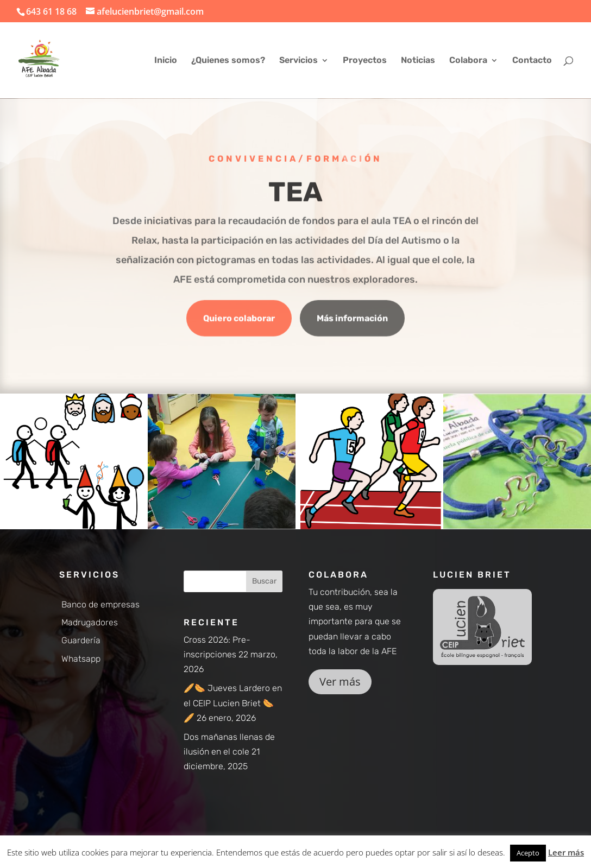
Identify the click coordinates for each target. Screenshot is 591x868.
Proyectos (365, 61)
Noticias (418, 61)
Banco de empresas (100, 604)
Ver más (340, 682)
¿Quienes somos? (228, 61)
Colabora (468, 61)
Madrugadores (90, 622)
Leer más (566, 852)
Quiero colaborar (239, 319)
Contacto (532, 61)
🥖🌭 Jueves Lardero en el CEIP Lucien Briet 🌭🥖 (233, 703)
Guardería (81, 640)
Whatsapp (81, 659)
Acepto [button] (528, 853)
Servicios (298, 61)
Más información (352, 319)
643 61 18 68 (51, 11)
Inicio (166, 61)
